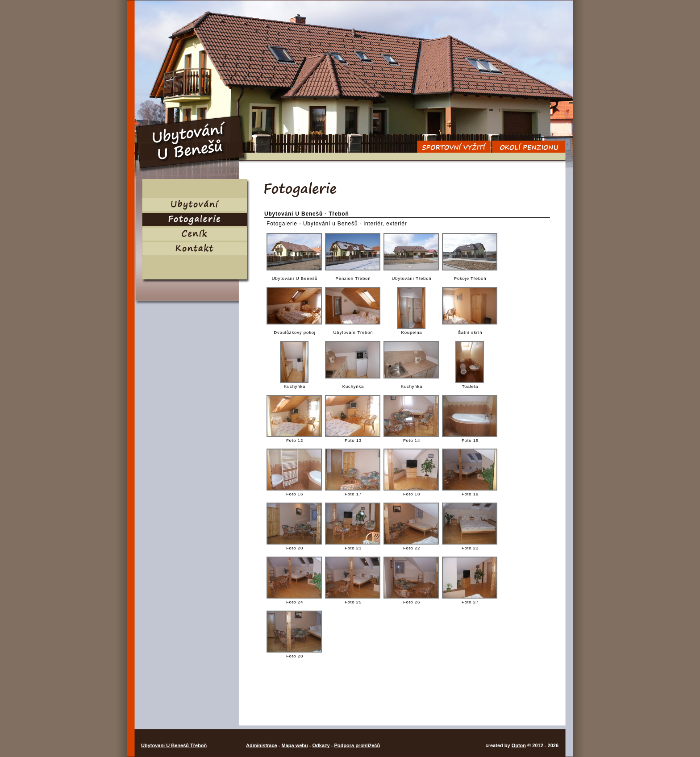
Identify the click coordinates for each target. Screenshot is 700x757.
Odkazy (321, 745)
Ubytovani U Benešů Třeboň (174, 745)
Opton (519, 745)
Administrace (262, 745)
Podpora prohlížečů (357, 745)
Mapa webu (294, 745)
